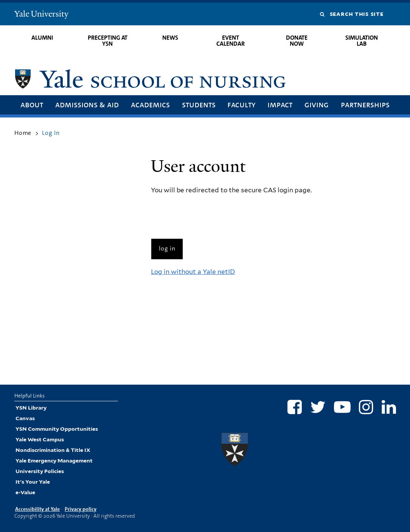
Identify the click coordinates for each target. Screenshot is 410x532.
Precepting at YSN (108, 41)
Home (23, 133)
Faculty (241, 104)
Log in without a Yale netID (193, 272)
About (32, 104)
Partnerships (365, 104)
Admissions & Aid (87, 104)
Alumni (42, 38)
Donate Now (297, 41)
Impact (280, 104)
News (170, 38)
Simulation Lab (362, 41)
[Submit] (167, 249)
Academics (150, 104)
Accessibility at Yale (37, 509)
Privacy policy (81, 509)
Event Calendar (231, 41)
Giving (317, 104)
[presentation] (208, 217)
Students (199, 104)
